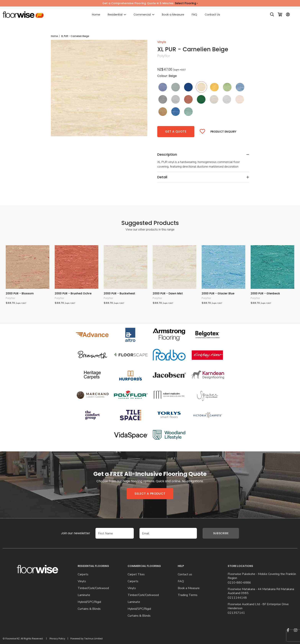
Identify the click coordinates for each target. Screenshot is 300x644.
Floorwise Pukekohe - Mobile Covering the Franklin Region (262, 576)
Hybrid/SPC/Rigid (89, 602)
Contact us (185, 574)
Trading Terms (188, 595)
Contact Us (212, 15)
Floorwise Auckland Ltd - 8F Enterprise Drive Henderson (258, 606)
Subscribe (221, 533)
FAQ (194, 15)
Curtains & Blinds (89, 609)
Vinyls (82, 581)
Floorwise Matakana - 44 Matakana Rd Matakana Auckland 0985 (261, 591)
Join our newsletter (70, 533)
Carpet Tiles (136, 574)
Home (96, 15)
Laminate (84, 595)
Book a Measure (173, 15)
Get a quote (176, 131)
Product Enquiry (223, 132)
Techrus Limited (93, 639)
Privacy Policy (57, 639)
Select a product (150, 494)
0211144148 (237, 598)
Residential (115, 15)
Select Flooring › (186, 3)
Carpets (83, 574)
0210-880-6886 (239, 583)
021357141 (236, 613)
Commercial (142, 15)
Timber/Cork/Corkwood (93, 588)
